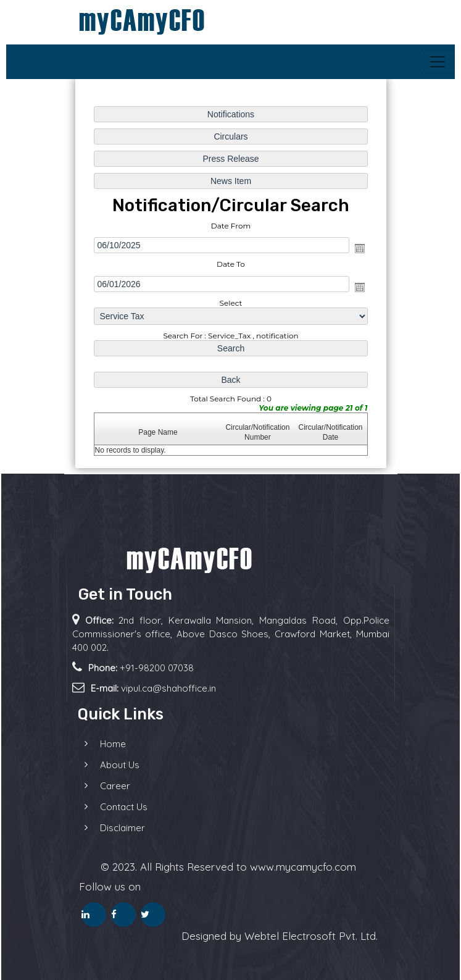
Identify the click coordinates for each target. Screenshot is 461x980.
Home (94, 744)
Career (97, 786)
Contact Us (105, 807)
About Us (101, 765)
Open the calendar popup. (358, 249)
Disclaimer (104, 828)
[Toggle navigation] (438, 62)
